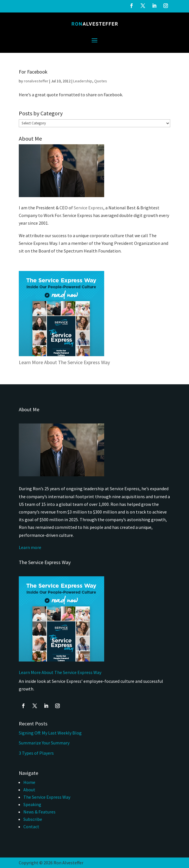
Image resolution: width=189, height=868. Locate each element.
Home (29, 782)
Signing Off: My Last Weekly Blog (50, 733)
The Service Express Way (47, 797)
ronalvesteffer (36, 81)
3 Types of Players (37, 753)
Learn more (30, 547)
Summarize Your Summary (44, 743)
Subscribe (33, 819)
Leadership (83, 81)
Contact (31, 827)
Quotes (101, 81)
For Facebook (33, 72)
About (29, 790)
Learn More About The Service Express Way (64, 362)
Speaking (32, 804)
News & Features (39, 812)
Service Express (89, 208)
